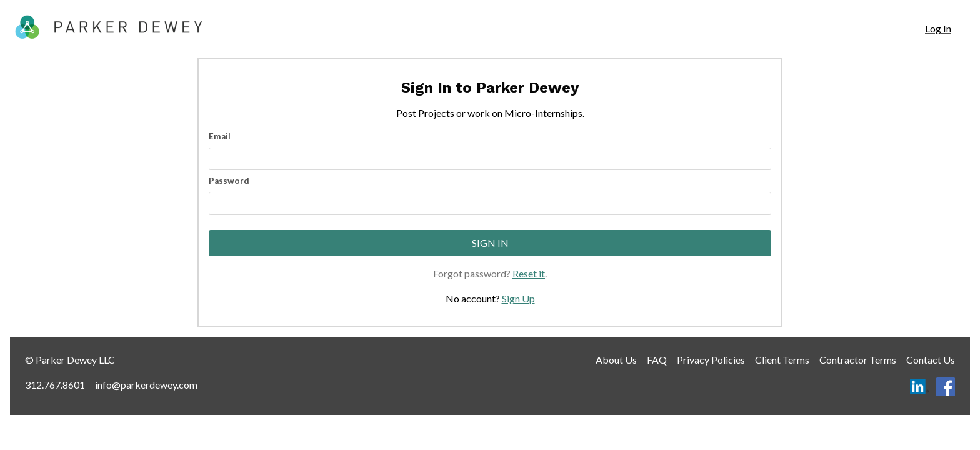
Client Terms (782, 360)
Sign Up (518, 298)
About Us (616, 360)
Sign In (490, 243)
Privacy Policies (711, 360)
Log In (938, 28)
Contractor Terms (858, 360)
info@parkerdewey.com (146, 385)
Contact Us (931, 360)
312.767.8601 (55, 385)
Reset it (529, 273)
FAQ (657, 360)
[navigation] (938, 29)
